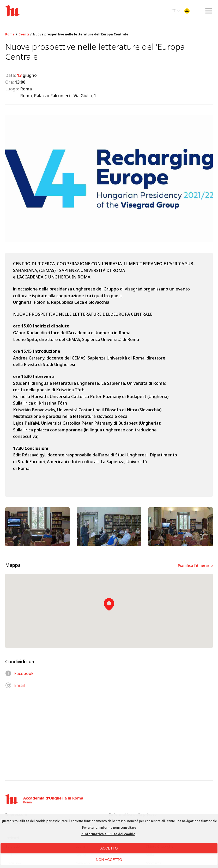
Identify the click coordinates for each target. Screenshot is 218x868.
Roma (10, 34)
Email (15, 685)
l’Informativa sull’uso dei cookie (108, 834)
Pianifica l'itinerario (195, 565)
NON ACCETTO (109, 860)
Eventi (24, 34)
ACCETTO (109, 848)
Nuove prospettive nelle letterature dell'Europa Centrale (81, 34)
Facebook (19, 673)
